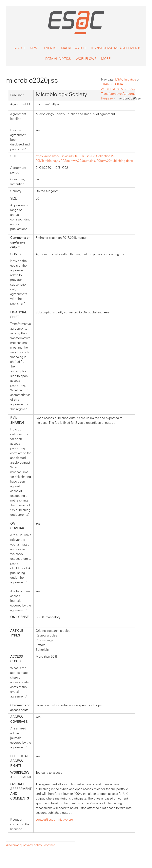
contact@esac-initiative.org (54, 820)
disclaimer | (15, 845)
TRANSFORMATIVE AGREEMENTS (116, 48)
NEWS (35, 48)
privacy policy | (33, 845)
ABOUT (20, 48)
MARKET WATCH (73, 48)
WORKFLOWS (86, 59)
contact (49, 845)
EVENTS (50, 48)
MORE (106, 59)
